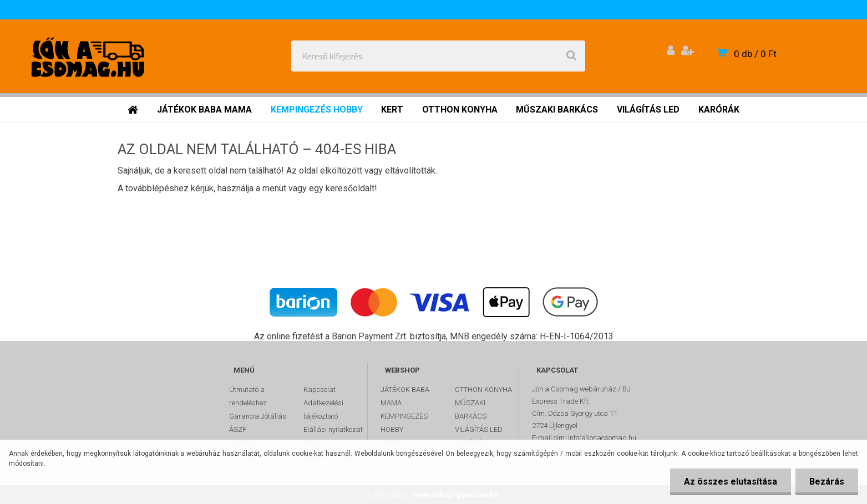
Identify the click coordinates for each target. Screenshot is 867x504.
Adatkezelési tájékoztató (323, 409)
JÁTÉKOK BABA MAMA (405, 396)
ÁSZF (238, 429)
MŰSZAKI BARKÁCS (471, 409)
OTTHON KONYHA (483, 390)
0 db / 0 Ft (755, 54)
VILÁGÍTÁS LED (479, 429)
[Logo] (90, 56)
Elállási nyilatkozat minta (333, 436)
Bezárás (827, 482)
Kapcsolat (320, 390)
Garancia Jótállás (258, 416)
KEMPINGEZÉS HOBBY (404, 423)
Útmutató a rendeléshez (248, 396)
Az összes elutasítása (731, 482)
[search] (571, 56)
